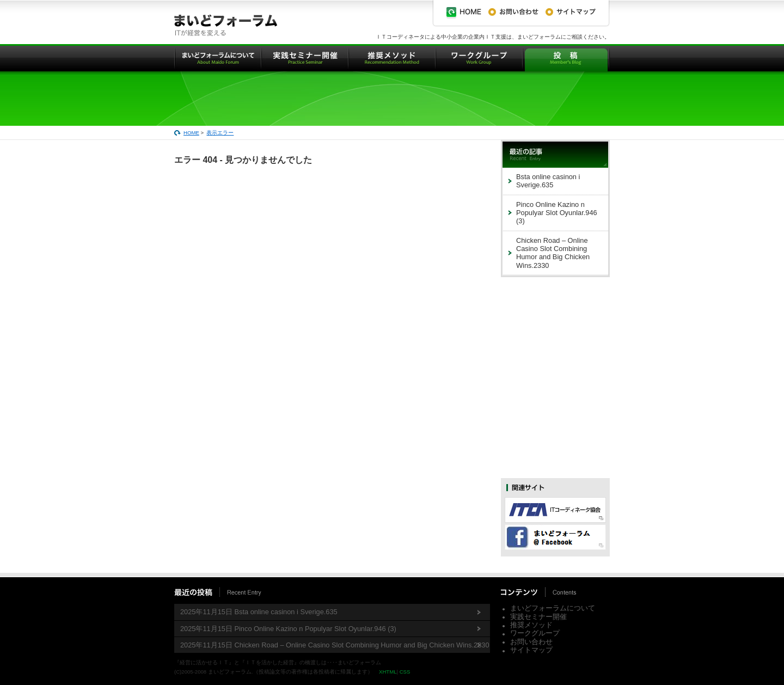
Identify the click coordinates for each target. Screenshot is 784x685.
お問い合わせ (531, 642)
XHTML (388, 672)
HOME (191, 133)
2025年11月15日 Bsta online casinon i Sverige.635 (259, 612)
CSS (405, 672)
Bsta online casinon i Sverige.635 (548, 181)
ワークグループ (535, 633)
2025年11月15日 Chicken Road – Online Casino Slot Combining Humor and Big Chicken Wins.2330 (335, 645)
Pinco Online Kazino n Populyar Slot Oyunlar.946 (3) (557, 213)
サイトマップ (531, 650)
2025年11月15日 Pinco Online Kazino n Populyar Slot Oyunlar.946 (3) (288, 629)
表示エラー (220, 133)
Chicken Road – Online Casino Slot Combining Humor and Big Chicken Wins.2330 (553, 253)
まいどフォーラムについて (553, 608)
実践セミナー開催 (538, 617)
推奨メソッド (531, 625)
